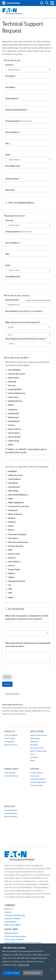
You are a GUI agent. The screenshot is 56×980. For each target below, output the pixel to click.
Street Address (12, 132)
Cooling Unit (13, 487)
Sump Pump (12, 569)
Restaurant (12, 417)
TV (8, 585)
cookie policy (23, 965)
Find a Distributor (11, 776)
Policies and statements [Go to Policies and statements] (15, 936)
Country (9, 65)
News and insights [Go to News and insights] (13, 925)
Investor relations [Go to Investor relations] (13, 918)
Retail (33, 760)
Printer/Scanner (14, 546)
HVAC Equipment (15, 502)
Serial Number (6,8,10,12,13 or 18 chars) (24, 311)
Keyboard (11, 510)
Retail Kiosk (12, 421)
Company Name (13, 121)
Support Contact (37, 785)
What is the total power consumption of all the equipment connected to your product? (27, 617)
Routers (11, 558)
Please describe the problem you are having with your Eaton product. (28, 645)
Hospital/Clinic (14, 389)
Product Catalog (11, 735)
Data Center (12, 378)
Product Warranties (38, 779)
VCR (9, 589)
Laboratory (12, 397)
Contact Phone (12, 179)
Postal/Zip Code (13, 166)
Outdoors (11, 410)
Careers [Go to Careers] (8, 912)
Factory (10, 385)
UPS (9, 593)
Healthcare (34, 742)
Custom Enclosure (15, 374)
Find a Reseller (10, 773)
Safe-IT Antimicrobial (38, 751)
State (8, 155)
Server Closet (13, 429)
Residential (12, 413)
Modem (10, 518)
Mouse (10, 530)
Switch (10, 573)
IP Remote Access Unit (17, 506)
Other (10, 445)
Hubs (9, 499)
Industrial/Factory (15, 393)
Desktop (11, 382)
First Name (10, 76)
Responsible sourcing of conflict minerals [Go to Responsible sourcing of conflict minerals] (23, 943)
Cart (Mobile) (13, 370)
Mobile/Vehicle (14, 401)
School (10, 425)
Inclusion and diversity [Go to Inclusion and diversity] (15, 915)
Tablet (10, 577)
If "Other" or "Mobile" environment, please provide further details (26, 451)
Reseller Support (11, 810)
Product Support (37, 773)
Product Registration (38, 782)
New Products (10, 738)
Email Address (12, 98)
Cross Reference (11, 813)
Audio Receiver (14, 475)
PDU (9, 550)
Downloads (35, 776)
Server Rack (13, 433)
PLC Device (12, 538)
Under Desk (12, 441)
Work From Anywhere (39, 735)
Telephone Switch (15, 581)
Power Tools (13, 554)
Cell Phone (12, 483)
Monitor (11, 522)
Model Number (12, 300)
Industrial (34, 757)
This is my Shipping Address (20, 203)
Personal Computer (16, 534)
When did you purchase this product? (23, 322)
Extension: (10, 190)
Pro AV (33, 754)
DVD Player (12, 491)
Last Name (10, 87)
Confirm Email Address (16, 110)
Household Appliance (17, 495)
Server (10, 566)
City (7, 143)
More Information (33, 973)
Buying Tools (9, 742)
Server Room (13, 437)
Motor (10, 526)
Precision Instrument (17, 542)
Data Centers (35, 738)
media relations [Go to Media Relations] (11, 933)
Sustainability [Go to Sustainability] (11, 922)
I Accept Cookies (12, 973)
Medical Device (14, 514)
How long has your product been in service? (26, 339)
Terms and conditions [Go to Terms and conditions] (14, 939)
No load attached (15, 609)
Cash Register (13, 479)
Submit (7, 684)
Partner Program (11, 816)
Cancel (7, 677)
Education (34, 745)
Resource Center (11, 745)
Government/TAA (37, 748)
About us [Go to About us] (9, 909)
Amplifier (11, 471)
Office (10, 405)
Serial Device (13, 562)
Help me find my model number (38, 300)
